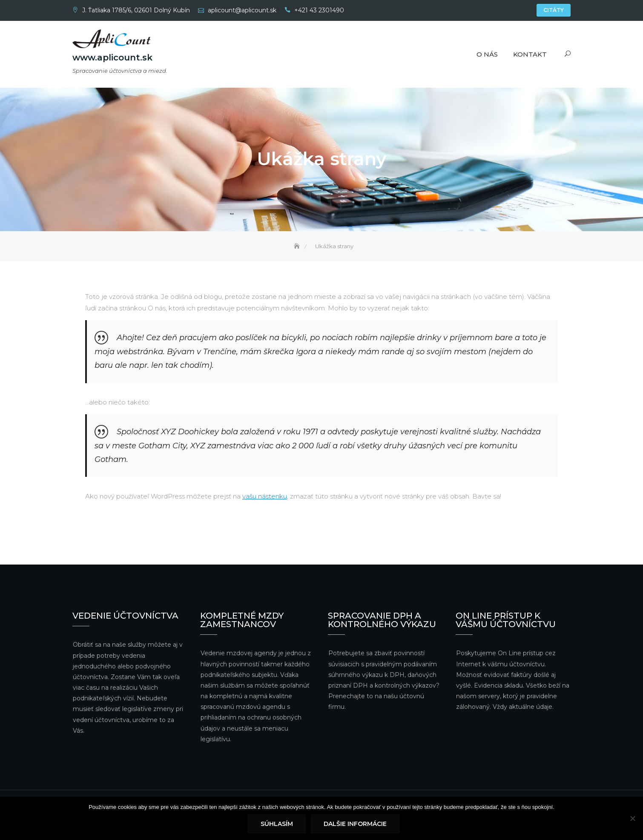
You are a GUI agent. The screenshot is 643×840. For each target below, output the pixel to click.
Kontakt (530, 54)
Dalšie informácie (355, 824)
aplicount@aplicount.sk (242, 10)
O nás (487, 54)
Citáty (554, 10)
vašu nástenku (265, 497)
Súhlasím (277, 824)
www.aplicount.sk (112, 57)
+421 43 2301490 (319, 10)
